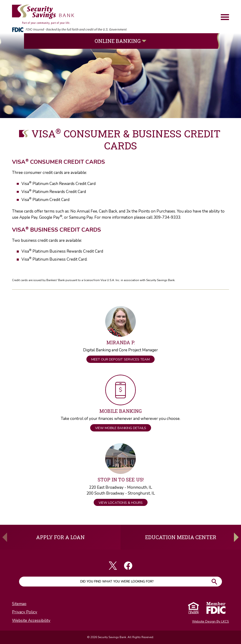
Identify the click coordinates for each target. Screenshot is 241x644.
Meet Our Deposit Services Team (120, 359)
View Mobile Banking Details (121, 428)
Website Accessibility (31, 621)
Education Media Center (181, 537)
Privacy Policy (25, 612)
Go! (214, 581)
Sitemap (19, 604)
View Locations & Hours (121, 503)
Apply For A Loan (60, 537)
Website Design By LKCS (211, 621)
